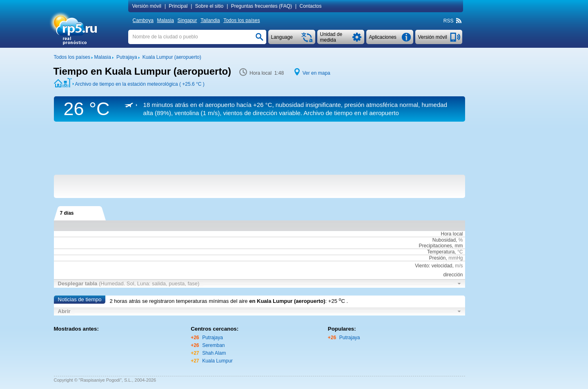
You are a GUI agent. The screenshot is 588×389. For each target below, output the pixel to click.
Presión (438, 258)
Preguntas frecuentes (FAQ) (262, 6)
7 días (67, 213)
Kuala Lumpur (217, 361)
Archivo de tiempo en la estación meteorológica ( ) (140, 84)
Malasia (165, 20)
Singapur (187, 20)
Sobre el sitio (209, 6)
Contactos (311, 6)
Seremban (213, 345)
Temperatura (441, 252)
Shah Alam (214, 353)
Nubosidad (444, 240)
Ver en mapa (316, 73)
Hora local (452, 234)
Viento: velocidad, (439, 266)
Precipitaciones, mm (441, 246)
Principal (178, 6)
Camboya (143, 20)
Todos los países (242, 20)
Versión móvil (147, 6)
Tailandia (210, 20)
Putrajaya (213, 338)
